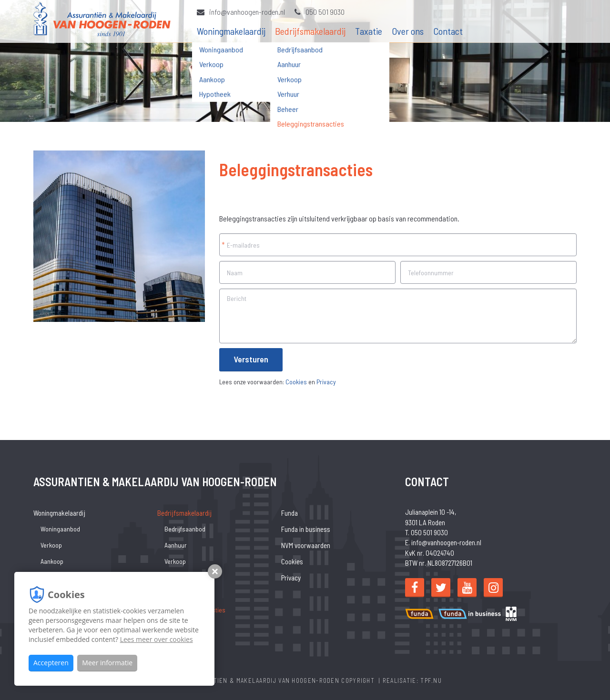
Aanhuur (176, 545)
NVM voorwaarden (306, 545)
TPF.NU (431, 680)
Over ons (408, 31)
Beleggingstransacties (195, 610)
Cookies (296, 382)
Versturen (251, 359)
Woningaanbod (60, 529)
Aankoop (52, 561)
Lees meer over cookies (157, 639)
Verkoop (51, 545)
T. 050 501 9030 (427, 532)
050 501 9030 (320, 12)
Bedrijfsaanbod (185, 529)
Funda (290, 513)
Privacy (326, 382)
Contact (448, 31)
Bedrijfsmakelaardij (310, 31)
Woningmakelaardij (231, 31)
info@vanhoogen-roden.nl (241, 12)
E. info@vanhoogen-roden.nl (443, 542)
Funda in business (306, 529)
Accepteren (51, 663)
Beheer (174, 594)
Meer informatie (107, 663)
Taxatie (369, 31)
